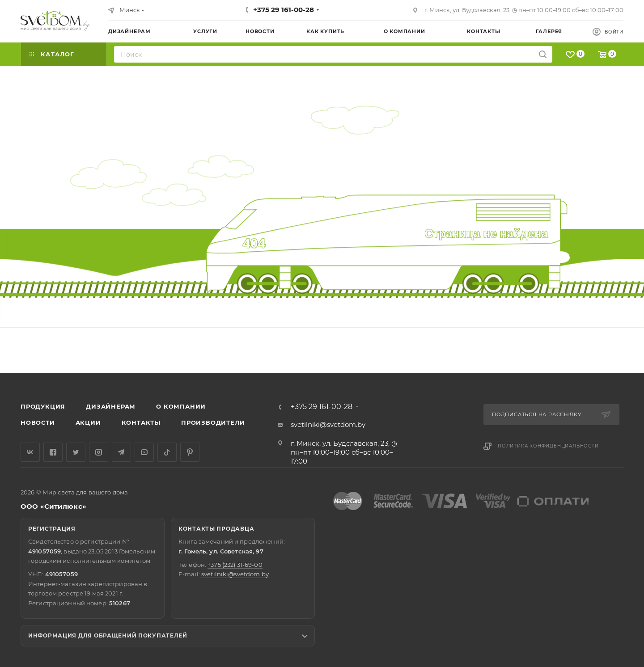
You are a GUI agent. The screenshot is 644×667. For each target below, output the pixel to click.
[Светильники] (55, 21)
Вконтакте (30, 452)
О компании (181, 406)
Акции (88, 422)
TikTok (167, 452)
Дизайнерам (111, 406)
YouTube (144, 452)
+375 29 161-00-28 (284, 10)
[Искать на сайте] (543, 54)
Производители (213, 422)
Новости (38, 422)
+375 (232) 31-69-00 (235, 565)
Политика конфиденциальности (548, 446)
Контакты (141, 422)
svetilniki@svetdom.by (328, 424)
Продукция (43, 406)
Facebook (53, 452)
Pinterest (190, 452)
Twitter (76, 452)
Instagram (99, 452)
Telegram (121, 452)
